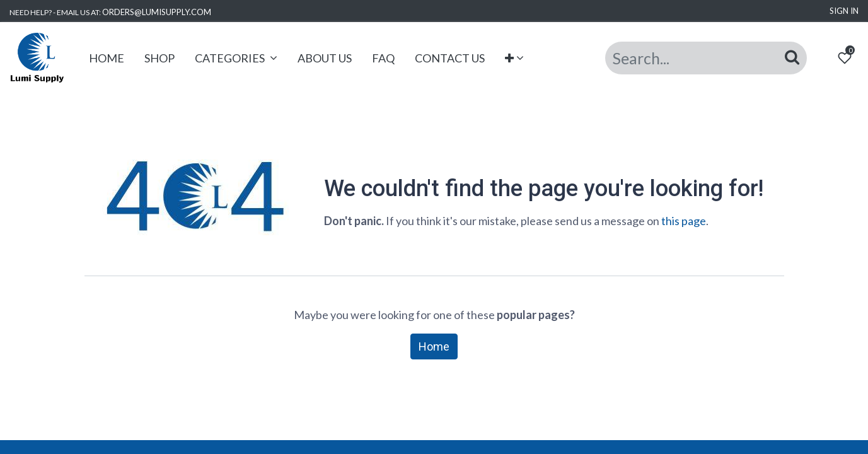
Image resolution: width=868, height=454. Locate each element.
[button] (515, 58)
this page (684, 221)
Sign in (844, 11)
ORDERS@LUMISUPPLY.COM (157, 12)
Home (434, 346)
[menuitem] (107, 58)
